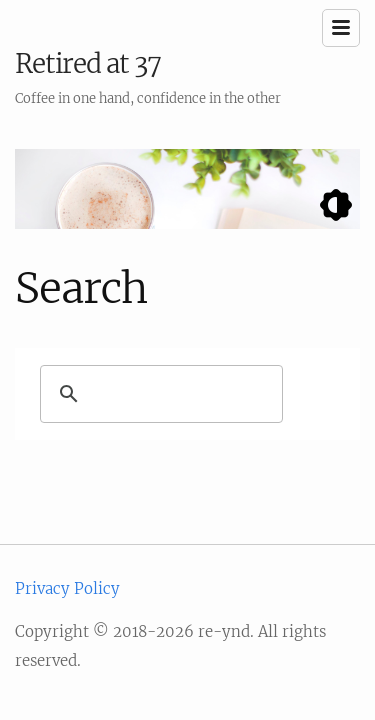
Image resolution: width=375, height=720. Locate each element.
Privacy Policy (67, 588)
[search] (180, 394)
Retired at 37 (88, 63)
